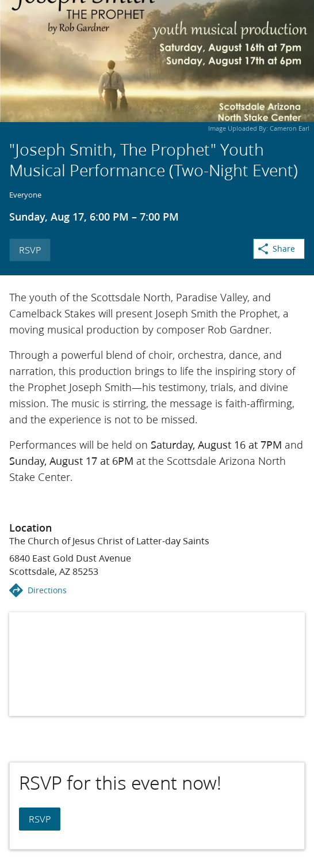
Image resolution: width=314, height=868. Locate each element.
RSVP (30, 250)
